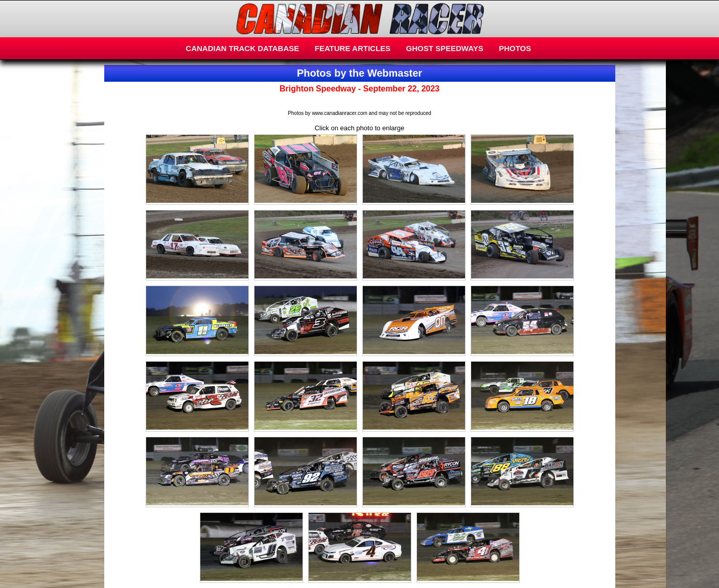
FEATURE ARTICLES (353, 48)
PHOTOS (515, 48)
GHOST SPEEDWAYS (445, 48)
